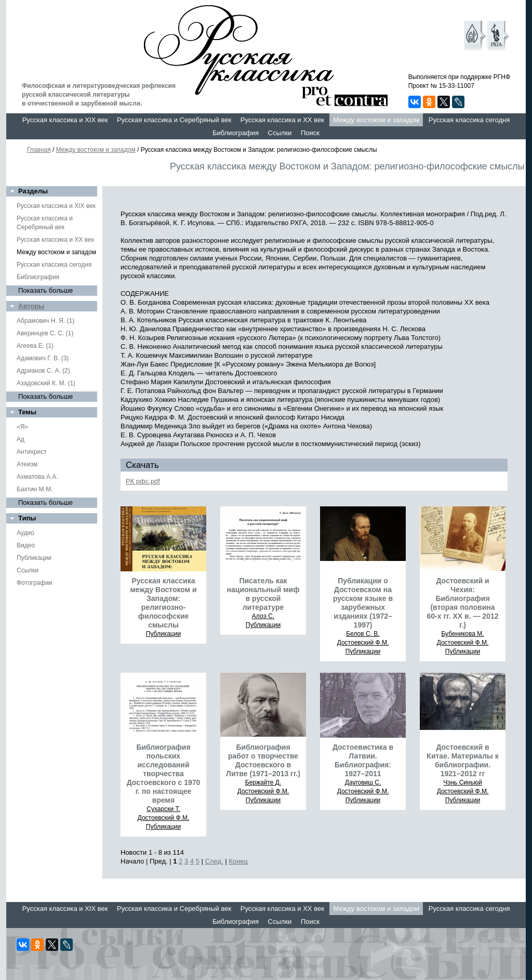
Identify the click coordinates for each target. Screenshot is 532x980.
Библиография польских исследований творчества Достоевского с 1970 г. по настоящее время (164, 774)
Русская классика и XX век (282, 120)
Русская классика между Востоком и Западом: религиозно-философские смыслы (163, 603)
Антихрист (32, 452)
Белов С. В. (363, 634)
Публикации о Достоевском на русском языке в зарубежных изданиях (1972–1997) (363, 603)
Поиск (310, 133)
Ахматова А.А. (37, 477)
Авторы (31, 306)
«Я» (22, 427)
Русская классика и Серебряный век (174, 120)
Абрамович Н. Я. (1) (45, 321)
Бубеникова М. (462, 634)
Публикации (34, 558)
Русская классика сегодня (469, 120)
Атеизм (27, 464)
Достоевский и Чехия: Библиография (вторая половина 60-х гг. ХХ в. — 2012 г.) (463, 603)
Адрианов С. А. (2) (43, 371)
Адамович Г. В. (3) (43, 358)
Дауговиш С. (363, 782)
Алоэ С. (263, 616)
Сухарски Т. (163, 809)
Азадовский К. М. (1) (46, 383)
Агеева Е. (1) (35, 346)
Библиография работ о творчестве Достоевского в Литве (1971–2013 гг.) (263, 760)
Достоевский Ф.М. (363, 643)
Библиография (236, 133)
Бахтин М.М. (35, 489)
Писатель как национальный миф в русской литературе (263, 594)
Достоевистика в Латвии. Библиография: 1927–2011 (363, 760)
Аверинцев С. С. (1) (45, 333)
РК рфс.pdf (143, 481)
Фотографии (35, 583)
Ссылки (280, 133)
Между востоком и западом (376, 120)
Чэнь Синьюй (462, 782)
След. (214, 861)
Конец (238, 861)
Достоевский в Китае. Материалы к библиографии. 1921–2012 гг (462, 760)
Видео (26, 545)
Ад (21, 439)
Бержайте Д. (263, 782)
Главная (39, 150)
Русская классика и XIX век (65, 120)
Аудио (25, 533)
